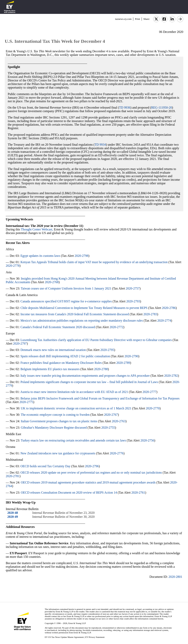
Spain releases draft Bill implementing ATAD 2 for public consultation (65, 356)
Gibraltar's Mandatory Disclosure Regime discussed (54, 428)
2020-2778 (13, 266)
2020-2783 (150, 314)
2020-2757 (133, 288)
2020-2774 (164, 321)
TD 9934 (100, 145)
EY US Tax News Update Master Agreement (64, 637)
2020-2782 (171, 376)
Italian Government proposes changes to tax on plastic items (59, 421)
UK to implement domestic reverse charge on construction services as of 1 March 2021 (76, 408)
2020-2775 (26, 402)
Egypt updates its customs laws (40, 256)
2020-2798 (81, 256)
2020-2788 (101, 369)
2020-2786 (169, 308)
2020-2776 (117, 453)
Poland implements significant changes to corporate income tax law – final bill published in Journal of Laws (89, 382)
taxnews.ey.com (123, 19)
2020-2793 (133, 301)
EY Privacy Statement (95, 637)
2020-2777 (149, 392)
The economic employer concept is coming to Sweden (55, 415)
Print (137, 19)
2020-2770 (153, 408)
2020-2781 (13, 476)
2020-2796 (92, 466)
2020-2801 (175, 577)
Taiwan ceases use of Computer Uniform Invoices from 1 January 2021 (66, 288)
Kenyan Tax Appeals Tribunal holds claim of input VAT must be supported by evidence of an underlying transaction (94, 262)
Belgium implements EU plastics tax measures (50, 369)
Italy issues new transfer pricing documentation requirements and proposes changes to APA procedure (85, 376)
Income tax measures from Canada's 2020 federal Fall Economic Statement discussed (75, 314)
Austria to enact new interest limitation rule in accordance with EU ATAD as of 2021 (74, 392)
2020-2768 (52, 282)
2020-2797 (20, 343)
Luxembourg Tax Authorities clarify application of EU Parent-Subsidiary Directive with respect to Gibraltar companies (96, 340)
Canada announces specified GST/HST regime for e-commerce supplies (66, 301)
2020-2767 (111, 415)
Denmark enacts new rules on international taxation (53, 350)
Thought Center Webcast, (37, 229)
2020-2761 (138, 493)
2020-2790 (131, 356)
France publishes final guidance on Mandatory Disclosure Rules (61, 363)
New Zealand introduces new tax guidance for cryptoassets (58, 453)
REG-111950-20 (162, 107)
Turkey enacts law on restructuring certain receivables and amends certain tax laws (73, 440)
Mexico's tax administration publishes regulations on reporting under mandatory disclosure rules (82, 321)
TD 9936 (125, 107)
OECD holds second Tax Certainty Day (45, 466)
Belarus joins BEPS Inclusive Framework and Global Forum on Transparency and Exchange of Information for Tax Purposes (100, 398)
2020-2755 (108, 428)
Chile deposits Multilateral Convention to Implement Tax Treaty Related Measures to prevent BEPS (84, 308)
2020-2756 (147, 440)
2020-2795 (107, 350)
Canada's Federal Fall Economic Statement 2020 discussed (58, 327)
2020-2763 (119, 421)
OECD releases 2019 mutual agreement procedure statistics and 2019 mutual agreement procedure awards (88, 482)
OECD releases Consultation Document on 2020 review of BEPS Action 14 (69, 493)
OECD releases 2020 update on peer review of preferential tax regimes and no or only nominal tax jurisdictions (91, 472)
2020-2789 (123, 363)
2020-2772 (116, 327)
